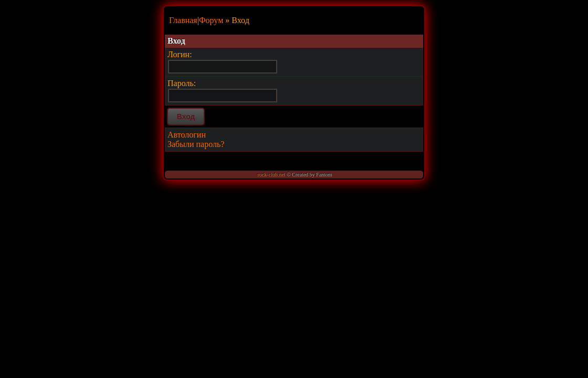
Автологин (187, 135)
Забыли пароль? (196, 144)
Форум (211, 20)
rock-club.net (271, 175)
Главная (183, 20)
